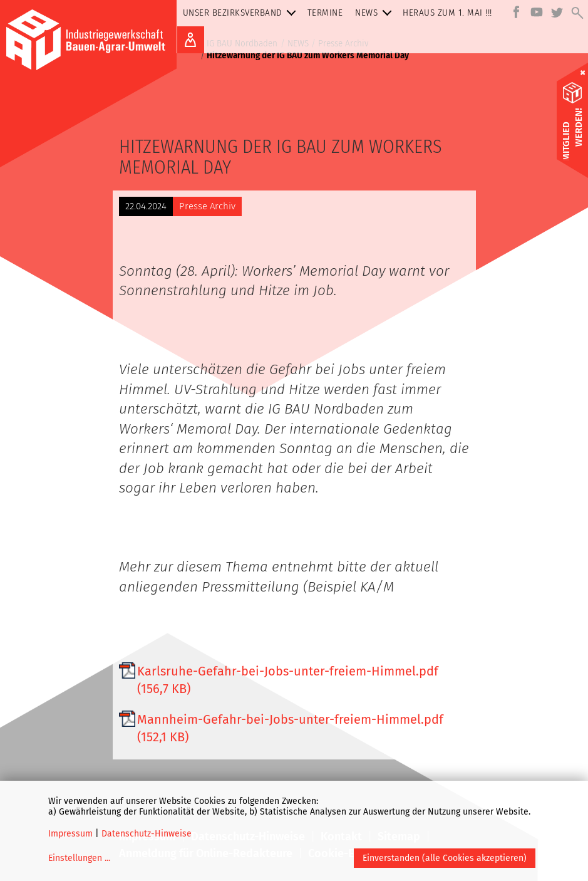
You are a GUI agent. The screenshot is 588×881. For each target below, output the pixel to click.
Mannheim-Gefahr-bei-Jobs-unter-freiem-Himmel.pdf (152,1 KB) (290, 728)
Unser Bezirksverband (242, 13)
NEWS (376, 13)
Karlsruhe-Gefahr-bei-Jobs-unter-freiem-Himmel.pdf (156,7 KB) (288, 680)
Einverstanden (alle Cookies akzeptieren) (445, 858)
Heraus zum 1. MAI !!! (447, 13)
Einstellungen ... (79, 858)
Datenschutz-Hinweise (147, 834)
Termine (325, 13)
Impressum (70, 834)
